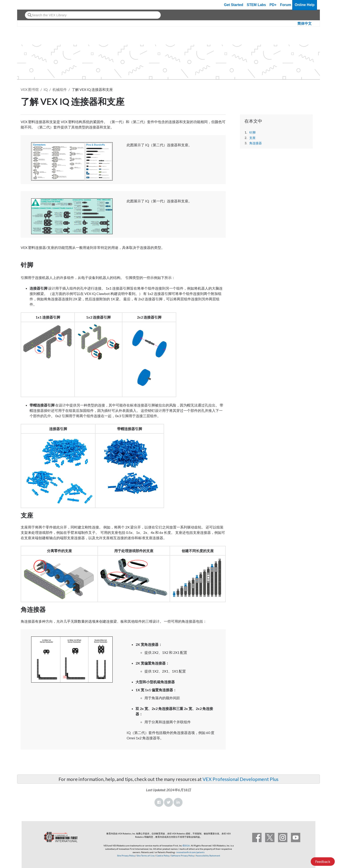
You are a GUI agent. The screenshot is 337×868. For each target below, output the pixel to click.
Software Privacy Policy (183, 856)
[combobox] (93, 15)
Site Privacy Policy (126, 856)
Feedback (323, 861)
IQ (46, 89)
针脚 (252, 132)
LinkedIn (178, 802)
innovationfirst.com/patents (190, 852)
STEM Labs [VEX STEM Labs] (256, 5)
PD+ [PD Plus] (273, 5)
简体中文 (305, 23)
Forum (286, 5)
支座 (252, 138)
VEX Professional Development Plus (241, 779)
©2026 (186, 846)
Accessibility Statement (208, 856)
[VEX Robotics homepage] (29, 5)
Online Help (305, 5)
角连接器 (256, 143)
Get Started (233, 5)
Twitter (168, 802)
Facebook (159, 802)
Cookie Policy (163, 856)
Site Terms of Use (145, 856)
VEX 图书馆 (30, 89)
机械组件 (60, 89)
